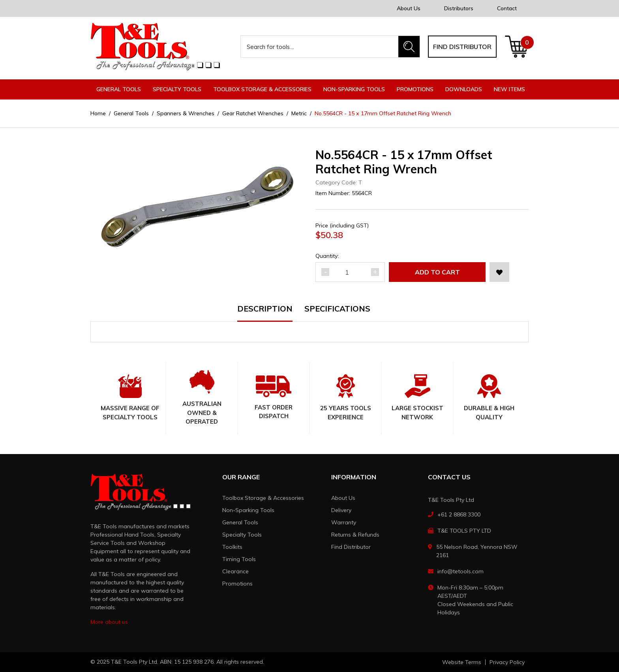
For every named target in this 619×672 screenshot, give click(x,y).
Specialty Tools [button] (177, 89)
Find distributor (462, 47)
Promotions (415, 89)
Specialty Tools (242, 535)
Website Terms (462, 662)
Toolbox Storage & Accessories (263, 498)
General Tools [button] (119, 89)
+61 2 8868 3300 (459, 514)
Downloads (464, 89)
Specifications (337, 309)
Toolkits (232, 547)
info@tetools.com (460, 571)
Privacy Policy (507, 662)
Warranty (344, 522)
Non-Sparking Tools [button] (354, 89)
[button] (499, 272)
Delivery (341, 510)
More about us (109, 622)
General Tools (240, 522)
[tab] (271, 313)
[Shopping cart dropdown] (517, 47)
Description (265, 309)
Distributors (459, 8)
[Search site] (409, 47)
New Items (509, 89)
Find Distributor (351, 547)
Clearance (235, 571)
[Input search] (320, 47)
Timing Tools (239, 559)
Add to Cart (437, 272)
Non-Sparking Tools (248, 510)
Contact (507, 8)
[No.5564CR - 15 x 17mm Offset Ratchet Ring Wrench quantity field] (350, 272)
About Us (409, 8)
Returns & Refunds (355, 535)
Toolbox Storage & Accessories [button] (262, 89)
